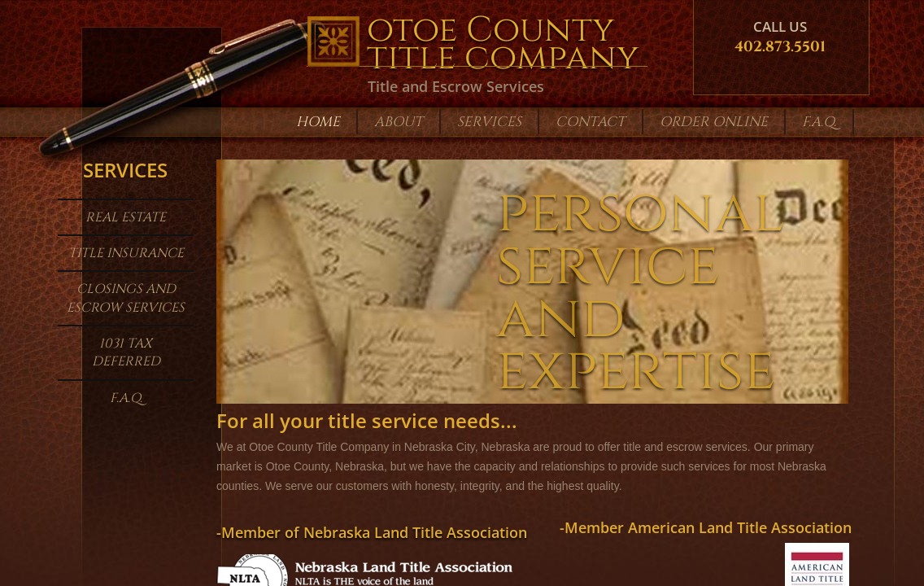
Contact (591, 122)
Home (318, 122)
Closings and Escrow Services (126, 298)
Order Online (714, 122)
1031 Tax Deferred (126, 352)
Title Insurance (126, 253)
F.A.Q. (126, 398)
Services (489, 122)
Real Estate (126, 217)
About (399, 122)
